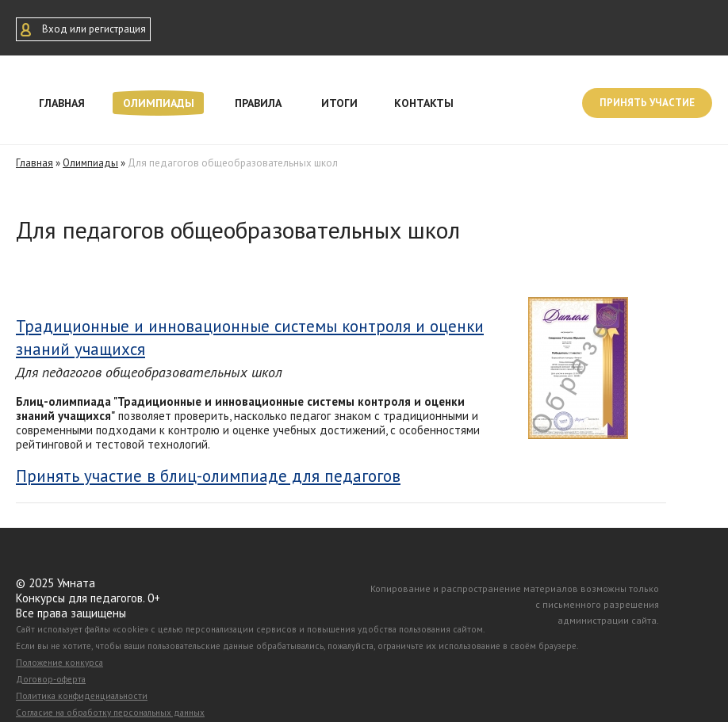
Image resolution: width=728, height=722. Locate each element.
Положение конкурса (59, 663)
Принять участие (647, 103)
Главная (62, 103)
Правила (258, 103)
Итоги (339, 103)
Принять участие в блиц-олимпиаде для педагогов (208, 476)
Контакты (424, 103)
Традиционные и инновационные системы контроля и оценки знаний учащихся (250, 338)
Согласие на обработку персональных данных (110, 712)
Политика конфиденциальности (82, 696)
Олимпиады (159, 103)
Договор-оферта (51, 679)
